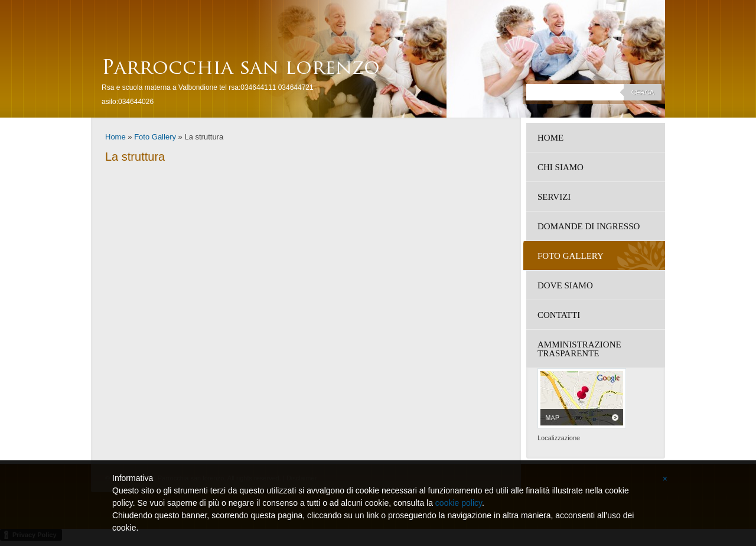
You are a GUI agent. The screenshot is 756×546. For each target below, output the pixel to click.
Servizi (554, 197)
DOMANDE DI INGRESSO (589, 226)
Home (115, 137)
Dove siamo (565, 285)
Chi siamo (561, 167)
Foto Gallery (155, 137)
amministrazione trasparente (579, 349)
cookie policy (459, 503)
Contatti (559, 315)
